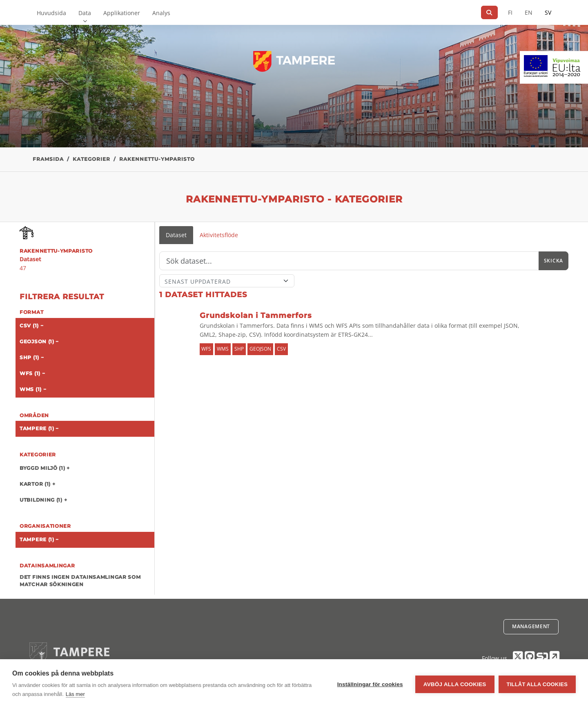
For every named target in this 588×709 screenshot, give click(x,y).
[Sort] (227, 281)
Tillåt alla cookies (537, 684)
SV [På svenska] (548, 12)
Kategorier (91, 159)
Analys (161, 13)
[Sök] (489, 12)
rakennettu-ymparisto (157, 159)
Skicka (553, 261)
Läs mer (75, 694)
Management (531, 626)
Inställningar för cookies (370, 684)
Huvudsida (51, 13)
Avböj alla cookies (455, 684)
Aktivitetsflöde (219, 235)
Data (85, 13)
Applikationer (122, 13)
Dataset (176, 235)
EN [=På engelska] (529, 12)
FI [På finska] (510, 12)
